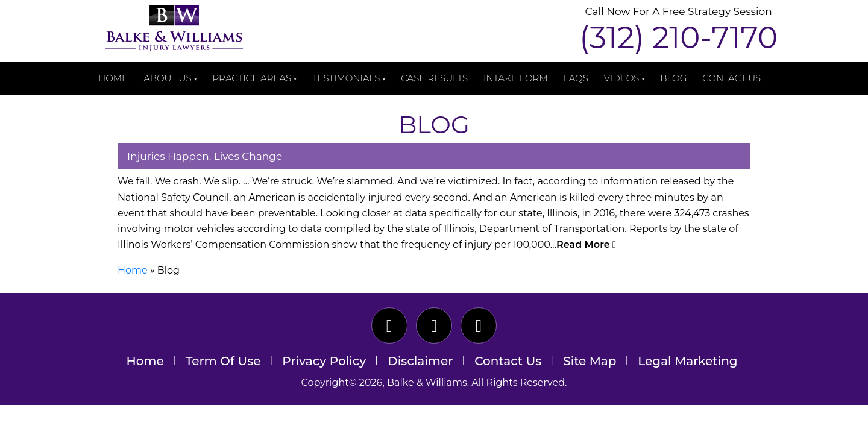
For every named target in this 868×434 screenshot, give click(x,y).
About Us (167, 78)
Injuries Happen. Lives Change (205, 156)
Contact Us (731, 78)
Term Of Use (223, 361)
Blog (673, 78)
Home (113, 78)
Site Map (590, 361)
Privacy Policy (324, 361)
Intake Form (516, 78)
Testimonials (346, 78)
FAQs (576, 78)
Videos (622, 78)
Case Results (434, 78)
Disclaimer (420, 361)
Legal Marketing (687, 361)
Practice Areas (252, 78)
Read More (586, 244)
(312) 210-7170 (678, 38)
